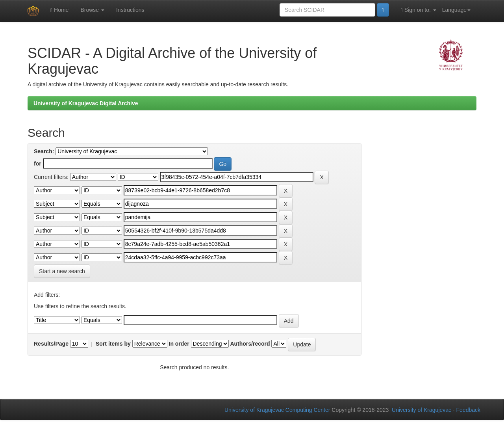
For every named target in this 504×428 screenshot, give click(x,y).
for (38, 164)
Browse (92, 10)
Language (456, 10)
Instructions (130, 10)
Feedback (468, 410)
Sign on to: (419, 10)
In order (179, 344)
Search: (44, 151)
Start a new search (62, 271)
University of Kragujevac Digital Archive (86, 103)
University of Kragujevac (422, 410)
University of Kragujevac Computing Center (277, 410)
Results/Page (51, 344)
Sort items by (113, 344)
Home (59, 10)
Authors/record (250, 344)
